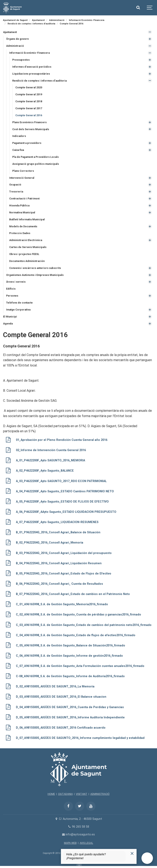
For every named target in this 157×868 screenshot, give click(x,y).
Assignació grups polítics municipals (36, 164)
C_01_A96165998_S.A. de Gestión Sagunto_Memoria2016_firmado (62, 604)
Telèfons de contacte (19, 303)
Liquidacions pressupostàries (31, 74)
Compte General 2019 (29, 94)
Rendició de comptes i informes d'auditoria (39, 81)
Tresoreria (16, 192)
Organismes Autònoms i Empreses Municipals (35, 275)
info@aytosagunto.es (79, 834)
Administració (15, 46)
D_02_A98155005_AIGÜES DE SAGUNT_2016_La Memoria (55, 687)
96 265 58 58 (78, 827)
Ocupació (15, 185)
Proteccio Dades (20, 233)
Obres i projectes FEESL (24, 254)
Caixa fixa (18, 150)
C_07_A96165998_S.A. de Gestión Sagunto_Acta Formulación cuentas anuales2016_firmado (80, 666)
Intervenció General (22, 178)
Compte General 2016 (29, 115)
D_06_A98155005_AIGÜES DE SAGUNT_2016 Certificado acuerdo (61, 728)
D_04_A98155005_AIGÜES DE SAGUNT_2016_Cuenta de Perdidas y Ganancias (70, 707)
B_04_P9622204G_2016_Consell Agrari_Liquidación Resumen (59, 563)
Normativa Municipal (22, 212)
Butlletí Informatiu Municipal (27, 219)
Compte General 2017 (29, 108)
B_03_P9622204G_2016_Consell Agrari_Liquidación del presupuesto (64, 553)
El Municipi (10, 317)
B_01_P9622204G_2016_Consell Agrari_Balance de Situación (58, 532)
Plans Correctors (23, 171)
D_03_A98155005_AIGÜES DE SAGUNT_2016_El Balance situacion (61, 697)
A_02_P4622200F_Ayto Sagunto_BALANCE (45, 471)
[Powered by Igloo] (78, 865)
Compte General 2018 (29, 101)
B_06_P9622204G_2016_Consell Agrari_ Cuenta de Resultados (59, 584)
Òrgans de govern (17, 39)
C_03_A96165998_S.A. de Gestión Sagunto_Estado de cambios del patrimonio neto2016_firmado (84, 625)
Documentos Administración (27, 261)
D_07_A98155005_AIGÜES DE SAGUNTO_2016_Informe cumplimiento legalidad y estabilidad (80, 738)
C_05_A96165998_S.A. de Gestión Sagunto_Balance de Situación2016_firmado (71, 646)
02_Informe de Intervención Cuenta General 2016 (51, 450)
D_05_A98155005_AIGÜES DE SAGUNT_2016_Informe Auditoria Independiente (70, 717)
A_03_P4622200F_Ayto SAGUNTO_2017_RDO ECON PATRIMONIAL (61, 481)
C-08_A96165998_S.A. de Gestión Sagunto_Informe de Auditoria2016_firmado (70, 676)
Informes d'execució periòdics (32, 67)
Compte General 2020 (29, 87)
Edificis (11, 289)
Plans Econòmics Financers (29, 122)
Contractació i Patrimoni (24, 199)
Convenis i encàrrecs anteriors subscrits (35, 268)
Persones (12, 296)
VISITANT (82, 794)
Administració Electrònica (26, 240)
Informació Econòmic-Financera (29, 53)
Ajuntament (10, 32)
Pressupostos (21, 60)
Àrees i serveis (16, 282)
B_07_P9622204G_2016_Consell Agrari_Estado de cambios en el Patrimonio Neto (73, 594)
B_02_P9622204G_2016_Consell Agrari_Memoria (50, 543)
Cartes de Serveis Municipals (28, 247)
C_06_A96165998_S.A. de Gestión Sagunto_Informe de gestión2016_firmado (69, 656)
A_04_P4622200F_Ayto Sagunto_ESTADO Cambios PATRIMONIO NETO (65, 491)
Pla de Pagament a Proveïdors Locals (35, 157)
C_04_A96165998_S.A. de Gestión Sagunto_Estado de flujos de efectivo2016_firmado (76, 635)
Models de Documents (23, 226)
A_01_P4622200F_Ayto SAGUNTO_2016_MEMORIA (50, 460)
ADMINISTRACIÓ (100, 794)
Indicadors (19, 136)
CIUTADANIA (65, 794)
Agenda (8, 324)
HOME (51, 794)
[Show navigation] (150, 8)
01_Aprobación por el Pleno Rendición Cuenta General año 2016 (62, 440)
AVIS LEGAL (86, 843)
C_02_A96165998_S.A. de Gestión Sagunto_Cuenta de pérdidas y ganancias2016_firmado (78, 615)
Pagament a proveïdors (27, 143)
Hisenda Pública (19, 205)
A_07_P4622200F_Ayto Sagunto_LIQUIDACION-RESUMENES (57, 522)
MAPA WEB (70, 843)
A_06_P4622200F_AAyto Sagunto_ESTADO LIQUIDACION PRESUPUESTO (66, 512)
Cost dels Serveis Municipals (31, 129)
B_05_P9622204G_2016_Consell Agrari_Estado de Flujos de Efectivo (64, 574)
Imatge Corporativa (18, 310)
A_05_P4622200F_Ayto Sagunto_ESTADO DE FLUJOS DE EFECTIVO (62, 502)
